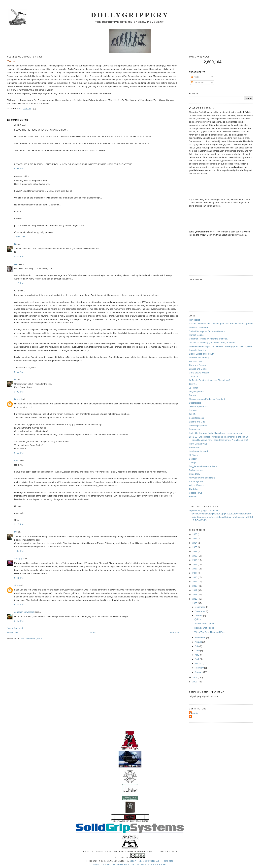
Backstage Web (197, 481)
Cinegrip (193, 463)
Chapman (194, 377)
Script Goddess (196, 418)
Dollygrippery (130, 15)
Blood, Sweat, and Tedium (202, 354)
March (198, 663)
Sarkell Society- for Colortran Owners (207, 331)
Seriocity (193, 459)
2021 (195, 551)
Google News (195, 493)
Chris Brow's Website (199, 373)
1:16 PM (19, 283)
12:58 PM (20, 237)
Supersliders (195, 403)
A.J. (16, 264)
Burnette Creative (197, 350)
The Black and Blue (198, 327)
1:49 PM (19, 621)
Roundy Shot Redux (204, 628)
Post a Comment (15, 628)
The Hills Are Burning (199, 358)
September (201, 638)
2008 (195, 677)
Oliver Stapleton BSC (199, 407)
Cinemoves (194, 429)
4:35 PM (19, 551)
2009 (195, 603)
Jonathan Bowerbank (24, 612)
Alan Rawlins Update (205, 624)
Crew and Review (197, 365)
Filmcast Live (195, 361)
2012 (195, 590)
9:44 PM (19, 256)
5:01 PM (19, 169)
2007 (195, 682)
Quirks (198, 619)
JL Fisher (193, 388)
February (200, 668)
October (199, 616)
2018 (195, 564)
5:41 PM (19, 578)
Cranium (193, 410)
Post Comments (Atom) (31, 639)
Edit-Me (193, 496)
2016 (195, 573)
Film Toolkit (194, 320)
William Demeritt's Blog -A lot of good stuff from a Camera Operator (221, 324)
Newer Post (12, 633)
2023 (195, 547)
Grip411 (193, 384)
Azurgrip (18, 559)
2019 (195, 560)
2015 (195, 577)
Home (93, 633)
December (200, 607)
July (197, 646)
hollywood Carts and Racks (202, 478)
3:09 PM (19, 392)
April (197, 659)
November (200, 611)
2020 (195, 556)
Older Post (174, 633)
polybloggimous (196, 392)
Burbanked (194, 448)
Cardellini (194, 489)
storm (17, 585)
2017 (195, 569)
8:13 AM (19, 372)
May (197, 655)
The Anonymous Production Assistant (207, 399)
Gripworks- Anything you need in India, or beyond (213, 343)
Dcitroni (18, 399)
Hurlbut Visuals (196, 335)
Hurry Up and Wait (198, 444)
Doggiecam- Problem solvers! (203, 466)
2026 (195, 534)
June (198, 651)
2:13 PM (19, 524)
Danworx (193, 395)
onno (17, 460)
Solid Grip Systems (198, 425)
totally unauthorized (198, 451)
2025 (195, 539)
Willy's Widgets (196, 485)
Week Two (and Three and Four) (210, 632)
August (199, 642)
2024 (195, 543)
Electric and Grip (197, 422)
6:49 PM (19, 604)
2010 (195, 599)
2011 (195, 595)
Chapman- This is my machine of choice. (209, 339)
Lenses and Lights (198, 369)
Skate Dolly (195, 474)
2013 (195, 586)
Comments (197, 83)
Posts (195, 77)
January (199, 672)
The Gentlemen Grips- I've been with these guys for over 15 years (220, 346)
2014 (195, 582)
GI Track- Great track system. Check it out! (209, 380)
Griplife (192, 414)
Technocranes (196, 470)
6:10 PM (19, 453)
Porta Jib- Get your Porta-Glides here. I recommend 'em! (216, 433)
